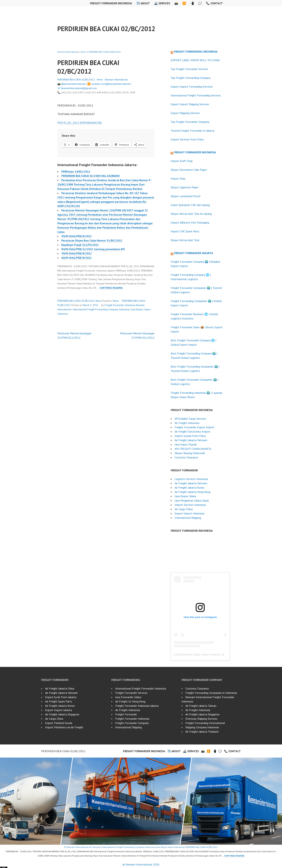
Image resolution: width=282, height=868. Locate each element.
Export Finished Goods (59, 723)
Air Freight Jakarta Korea (189, 488)
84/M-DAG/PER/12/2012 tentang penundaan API (93, 249)
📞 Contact (214, 3)
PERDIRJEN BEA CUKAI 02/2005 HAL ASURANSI (90, 176)
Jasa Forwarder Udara (128, 697)
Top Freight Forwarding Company (191, 78)
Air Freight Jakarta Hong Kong (193, 492)
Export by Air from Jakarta (61, 697)
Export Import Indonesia (189, 513)
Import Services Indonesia (190, 505)
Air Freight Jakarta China (60, 688)
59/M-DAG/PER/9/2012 (77, 236)
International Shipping (188, 518)
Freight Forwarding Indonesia (196, 52)
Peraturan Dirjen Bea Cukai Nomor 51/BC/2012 (92, 240)
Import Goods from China (190, 436)
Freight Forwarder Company (132, 723)
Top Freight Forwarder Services (189, 69)
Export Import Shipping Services (190, 104)
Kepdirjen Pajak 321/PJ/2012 (80, 245)
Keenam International (68, 52)
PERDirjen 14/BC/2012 (76, 171)
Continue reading (111, 288)
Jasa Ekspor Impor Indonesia (170, 847)
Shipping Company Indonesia (202, 727)
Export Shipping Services (185, 113)
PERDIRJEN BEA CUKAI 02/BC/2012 (106, 29)
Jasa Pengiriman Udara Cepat (192, 500)
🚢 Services (162, 3)
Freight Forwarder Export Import (195, 427)
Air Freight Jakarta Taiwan (201, 706)
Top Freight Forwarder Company (190, 122)
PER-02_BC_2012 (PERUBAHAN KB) (79, 123)
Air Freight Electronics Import (193, 431)
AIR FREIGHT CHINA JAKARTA (193, 449)
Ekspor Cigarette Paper (185, 187)
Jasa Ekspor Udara (185, 496)
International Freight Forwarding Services (196, 95)
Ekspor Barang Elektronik (190, 453)
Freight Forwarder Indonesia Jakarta (137, 706)
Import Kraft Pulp (182, 161)
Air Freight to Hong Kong (130, 701)
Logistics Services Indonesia (191, 479)
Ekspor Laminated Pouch (186, 196)
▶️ (184, 3)
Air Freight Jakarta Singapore (62, 714)
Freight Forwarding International (205, 723)
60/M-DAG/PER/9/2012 (77, 258)
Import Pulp (178, 178)
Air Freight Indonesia (187, 423)
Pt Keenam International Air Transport (83, 847)
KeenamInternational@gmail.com (79, 88)
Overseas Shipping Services (201, 719)
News (84, 52)
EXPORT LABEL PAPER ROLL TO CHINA (195, 60)
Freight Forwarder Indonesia (111, 3)
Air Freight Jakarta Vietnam (191, 440)
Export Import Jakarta (59, 710)
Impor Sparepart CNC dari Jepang (190, 205)
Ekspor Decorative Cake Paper (189, 170)
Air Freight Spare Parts (59, 701)
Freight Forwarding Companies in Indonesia (211, 693)
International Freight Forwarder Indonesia (141, 688)
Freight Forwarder (126, 714)
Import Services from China (187, 139)
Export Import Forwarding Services (192, 87)
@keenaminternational (73, 84)
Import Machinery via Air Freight (64, 727)
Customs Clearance (186, 457)
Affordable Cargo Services (190, 419)
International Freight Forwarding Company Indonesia (101, 309)
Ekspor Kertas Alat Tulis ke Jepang (191, 214)
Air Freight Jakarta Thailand (202, 732)
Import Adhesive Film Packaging (190, 222)
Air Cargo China (184, 509)
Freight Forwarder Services (131, 693)
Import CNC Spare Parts (185, 231)
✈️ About (143, 3)
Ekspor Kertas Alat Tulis (185, 240)
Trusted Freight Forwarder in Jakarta (193, 131)
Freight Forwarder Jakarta (194, 253)
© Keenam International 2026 (141, 864)
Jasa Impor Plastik (186, 444)
